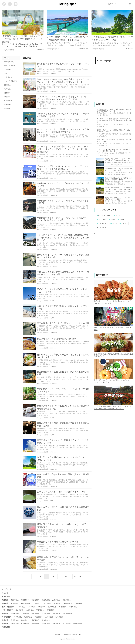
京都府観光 (15, 614)
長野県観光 (52, 607)
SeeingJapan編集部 (8, 50)
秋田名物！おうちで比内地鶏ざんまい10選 (57, 339)
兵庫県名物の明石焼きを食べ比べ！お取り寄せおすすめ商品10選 (63, 559)
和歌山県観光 (67, 614)
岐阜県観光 (30, 610)
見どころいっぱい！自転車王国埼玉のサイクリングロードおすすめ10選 (63, 290)
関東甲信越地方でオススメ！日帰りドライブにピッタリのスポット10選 (63, 442)
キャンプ (124, 224)
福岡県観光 (15, 624)
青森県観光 (15, 600)
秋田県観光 (35, 600)
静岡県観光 (50, 610)
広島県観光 (49, 617)
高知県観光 (46, 620)
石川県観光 (31, 607)
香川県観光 (15, 620)
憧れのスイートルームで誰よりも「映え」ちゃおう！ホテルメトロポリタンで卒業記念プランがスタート (63, 81)
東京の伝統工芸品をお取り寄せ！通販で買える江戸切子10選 (63, 476)
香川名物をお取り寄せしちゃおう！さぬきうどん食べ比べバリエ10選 (63, 356)
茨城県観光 (58, 603)
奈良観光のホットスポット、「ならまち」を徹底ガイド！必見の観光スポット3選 (62, 219)
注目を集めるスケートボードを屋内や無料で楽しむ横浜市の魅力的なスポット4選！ (114, 110)
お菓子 (121, 220)
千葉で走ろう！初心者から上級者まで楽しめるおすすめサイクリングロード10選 (63, 273)
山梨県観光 (21, 607)
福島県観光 (67, 600)
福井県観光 (73, 607)
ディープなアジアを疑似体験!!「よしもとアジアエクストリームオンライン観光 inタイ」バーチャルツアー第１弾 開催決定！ (63, 149)
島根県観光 (28, 617)
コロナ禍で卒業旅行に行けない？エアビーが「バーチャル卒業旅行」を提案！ (63, 115)
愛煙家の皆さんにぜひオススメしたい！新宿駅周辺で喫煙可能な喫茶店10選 (63, 407)
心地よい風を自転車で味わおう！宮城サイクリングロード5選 (63, 307)
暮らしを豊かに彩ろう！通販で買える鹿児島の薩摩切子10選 (63, 509)
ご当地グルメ (102, 224)
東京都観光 (15, 603)
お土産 (117, 216)
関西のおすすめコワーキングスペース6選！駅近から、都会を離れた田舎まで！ (118, 160)
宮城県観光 (46, 600)
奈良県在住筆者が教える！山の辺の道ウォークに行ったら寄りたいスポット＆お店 (118, 188)
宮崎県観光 (56, 624)
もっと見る (101, 228)
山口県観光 (59, 617)
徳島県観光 (25, 620)
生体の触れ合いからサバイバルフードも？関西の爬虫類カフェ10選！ (63, 390)
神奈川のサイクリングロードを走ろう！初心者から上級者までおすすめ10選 (63, 256)
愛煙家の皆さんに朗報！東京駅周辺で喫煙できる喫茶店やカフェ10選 (63, 424)
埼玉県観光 (47, 603)
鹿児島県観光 (78, 624)
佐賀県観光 (25, 624)
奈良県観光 (35, 614)
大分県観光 (46, 624)
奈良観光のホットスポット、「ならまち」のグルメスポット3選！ (63, 185)
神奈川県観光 (26, 603)
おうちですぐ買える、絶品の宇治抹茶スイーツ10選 (61, 492)
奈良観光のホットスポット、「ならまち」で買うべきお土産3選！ (63, 202)
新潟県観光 (62, 607)
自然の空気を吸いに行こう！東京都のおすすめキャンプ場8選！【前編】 (118, 179)
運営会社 (58, 635)
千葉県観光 (37, 603)
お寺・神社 (101, 220)
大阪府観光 (25, 614)
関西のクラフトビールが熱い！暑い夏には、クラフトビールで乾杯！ (114, 141)
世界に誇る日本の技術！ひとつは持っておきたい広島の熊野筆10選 (63, 526)
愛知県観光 (19, 610)
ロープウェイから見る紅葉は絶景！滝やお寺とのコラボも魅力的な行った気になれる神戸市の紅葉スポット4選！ (115, 120)
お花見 (112, 220)
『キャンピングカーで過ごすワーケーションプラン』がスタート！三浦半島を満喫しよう (63, 168)
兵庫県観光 (46, 614)
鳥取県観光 (18, 617)
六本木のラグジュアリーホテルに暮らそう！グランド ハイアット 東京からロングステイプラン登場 (63, 98)
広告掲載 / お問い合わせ (72, 635)
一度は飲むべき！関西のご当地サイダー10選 (58, 542)
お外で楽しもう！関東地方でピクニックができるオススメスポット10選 (63, 459)
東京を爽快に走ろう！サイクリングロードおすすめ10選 (63, 323)
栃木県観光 (68, 603)
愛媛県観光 (35, 620)
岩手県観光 (25, 600)
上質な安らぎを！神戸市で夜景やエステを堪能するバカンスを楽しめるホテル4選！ (114, 150)
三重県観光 (40, 610)
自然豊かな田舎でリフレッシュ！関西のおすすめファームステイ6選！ (118, 169)
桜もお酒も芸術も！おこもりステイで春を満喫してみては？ (63, 65)
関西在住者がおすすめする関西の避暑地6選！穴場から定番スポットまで (115, 131)
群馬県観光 (79, 603)
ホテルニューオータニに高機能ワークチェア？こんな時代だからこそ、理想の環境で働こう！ (63, 131)
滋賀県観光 (56, 614)
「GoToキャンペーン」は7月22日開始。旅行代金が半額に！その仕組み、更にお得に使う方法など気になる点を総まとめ (63, 238)
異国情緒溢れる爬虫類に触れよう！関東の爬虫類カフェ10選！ (63, 373)
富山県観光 (42, 607)
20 (70, 577)
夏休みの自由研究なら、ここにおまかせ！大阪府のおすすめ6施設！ (118, 198)
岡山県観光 (39, 617)
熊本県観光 (67, 624)
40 (80, 577)
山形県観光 (56, 600)
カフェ (114, 224)
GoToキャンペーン (104, 216)
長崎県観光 (35, 624)
